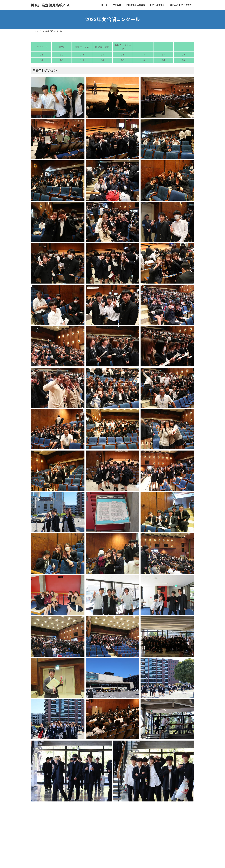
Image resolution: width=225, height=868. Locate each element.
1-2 (62, 55)
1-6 (143, 55)
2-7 (163, 60)
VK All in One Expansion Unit (131, 822)
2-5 (123, 60)
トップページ (41, 47)
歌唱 (62, 47)
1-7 (163, 55)
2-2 (62, 60)
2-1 (41, 60)
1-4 (102, 55)
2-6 (143, 60)
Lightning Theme (112, 822)
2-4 (102, 60)
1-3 (82, 55)
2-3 (82, 60)
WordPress (97, 822)
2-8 (184, 60)
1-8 (184, 55)
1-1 (41, 55)
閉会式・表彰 (102, 47)
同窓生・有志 (82, 47)
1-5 (123, 55)
